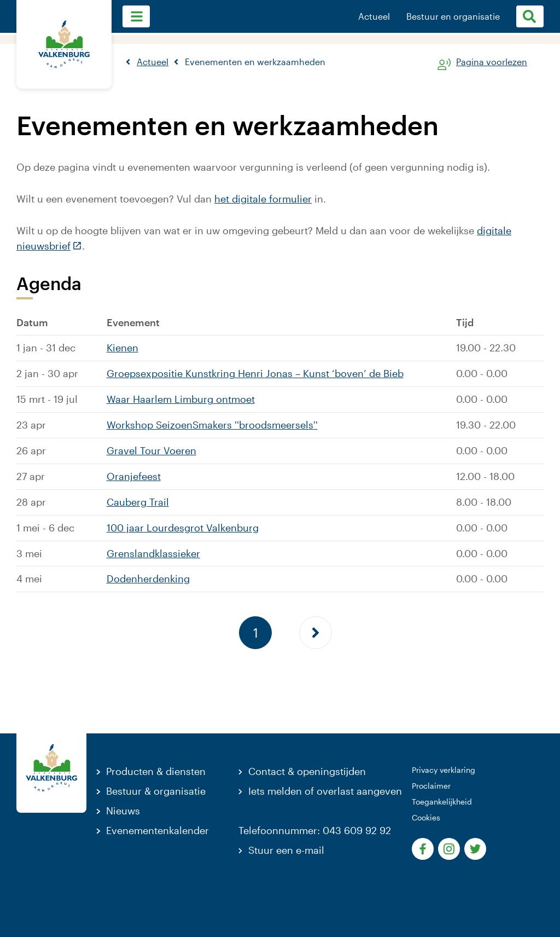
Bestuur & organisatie (156, 791)
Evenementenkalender (157, 830)
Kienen (122, 348)
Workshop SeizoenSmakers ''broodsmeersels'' (212, 425)
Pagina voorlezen (492, 62)
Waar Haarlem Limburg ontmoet (181, 399)
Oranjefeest (134, 476)
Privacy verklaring (444, 770)
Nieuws (123, 811)
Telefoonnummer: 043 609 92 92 (315, 830)
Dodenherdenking (148, 579)
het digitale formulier (263, 199)
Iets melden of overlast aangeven (325, 791)
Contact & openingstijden (307, 771)
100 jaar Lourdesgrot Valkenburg (183, 528)
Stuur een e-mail (286, 850)
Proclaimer (431, 786)
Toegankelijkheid (442, 802)
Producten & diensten (156, 771)
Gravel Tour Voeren (151, 450)
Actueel (374, 16)
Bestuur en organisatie (453, 16)
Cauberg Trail (138, 502)
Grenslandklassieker (153, 553)
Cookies (426, 817)
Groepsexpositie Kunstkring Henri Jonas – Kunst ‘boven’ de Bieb (255, 373)
